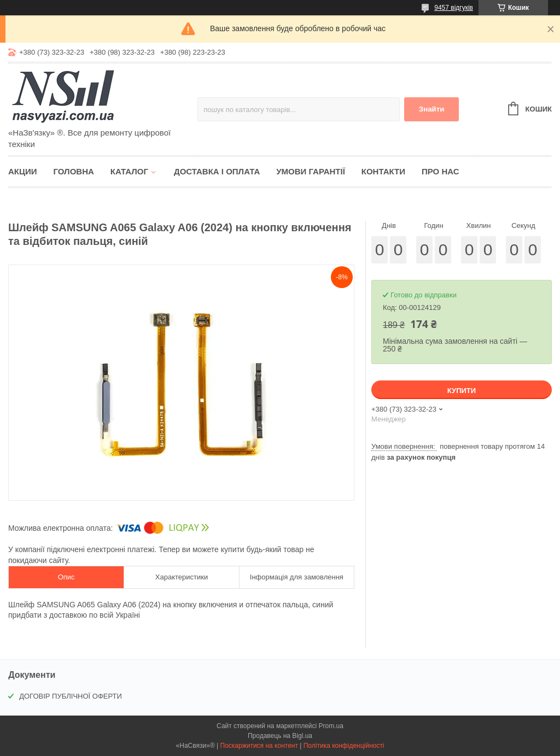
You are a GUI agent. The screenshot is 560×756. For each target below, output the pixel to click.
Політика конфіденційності (344, 746)
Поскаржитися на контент (259, 746)
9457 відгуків (454, 8)
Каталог (129, 171)
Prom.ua (331, 726)
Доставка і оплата (217, 171)
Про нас (441, 171)
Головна (74, 171)
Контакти (383, 171)
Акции (23, 171)
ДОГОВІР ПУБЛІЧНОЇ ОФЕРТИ (71, 696)
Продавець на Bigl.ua (280, 736)
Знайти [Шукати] (432, 109)
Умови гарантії (311, 171)
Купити (462, 391)
